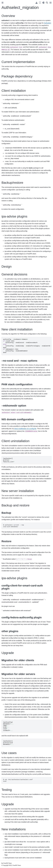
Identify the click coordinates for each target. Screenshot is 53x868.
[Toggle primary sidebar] (3, 3)
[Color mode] (44, 3)
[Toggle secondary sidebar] (50, 3)
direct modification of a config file (25, 429)
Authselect (47, 23)
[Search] (47, 3)
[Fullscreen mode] (40, 3)
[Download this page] (37, 3)
